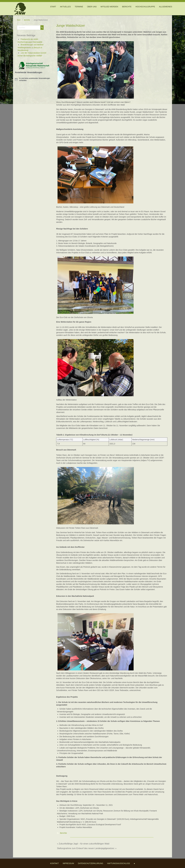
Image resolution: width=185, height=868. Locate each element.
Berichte (27, 20)
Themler (95, 866)
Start (19, 20)
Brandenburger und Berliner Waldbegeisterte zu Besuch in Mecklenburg (31, 47)
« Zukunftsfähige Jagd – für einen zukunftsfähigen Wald (83, 844)
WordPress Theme (91, 866)
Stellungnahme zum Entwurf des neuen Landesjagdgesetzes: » (87, 848)
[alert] (36, 79)
